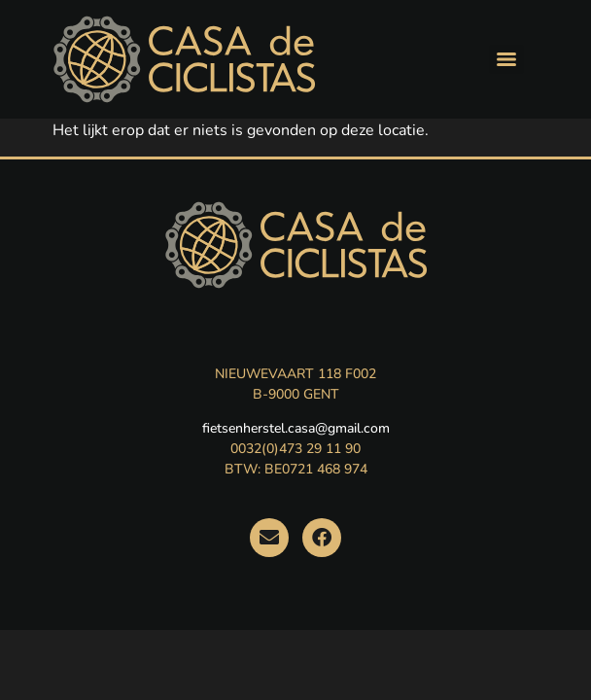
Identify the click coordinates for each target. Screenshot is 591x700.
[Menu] (506, 59)
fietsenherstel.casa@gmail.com (296, 428)
